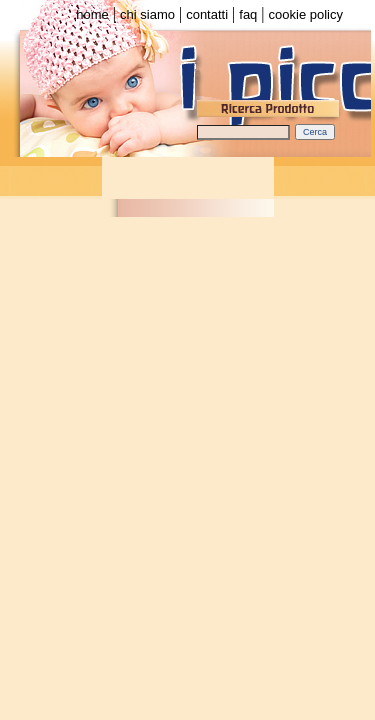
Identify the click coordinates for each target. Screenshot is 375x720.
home (92, 14)
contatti (207, 14)
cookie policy (306, 14)
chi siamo (147, 14)
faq (248, 14)
